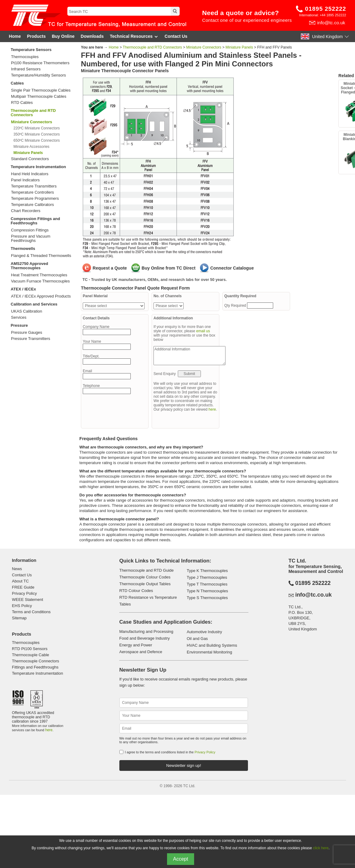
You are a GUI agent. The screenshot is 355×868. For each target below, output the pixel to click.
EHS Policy (22, 606)
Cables (17, 83)
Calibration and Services (34, 304)
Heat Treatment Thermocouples (39, 275)
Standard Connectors (30, 159)
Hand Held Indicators (30, 174)
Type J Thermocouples (207, 577)
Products (36, 36)
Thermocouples (25, 57)
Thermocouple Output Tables (145, 584)
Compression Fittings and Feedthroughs (35, 221)
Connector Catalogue (232, 268)
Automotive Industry (204, 632)
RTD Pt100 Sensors (30, 649)
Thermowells (23, 249)
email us (203, 331)
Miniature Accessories (32, 147)
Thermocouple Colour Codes (145, 577)
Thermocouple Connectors (36, 661)
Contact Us (176, 36)
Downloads (92, 36)
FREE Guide (23, 587)
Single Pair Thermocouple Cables (41, 90)
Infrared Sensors (26, 69)
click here (321, 848)
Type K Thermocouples (207, 571)
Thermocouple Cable (31, 655)
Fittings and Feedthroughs (35, 667)
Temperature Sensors (31, 50)
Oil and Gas (197, 639)
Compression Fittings (30, 230)
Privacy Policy (24, 593)
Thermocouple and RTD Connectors (33, 113)
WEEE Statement (28, 600)
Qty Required (236, 306)
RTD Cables (22, 103)
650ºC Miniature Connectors (37, 140)
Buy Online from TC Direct (168, 268)
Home (15, 36)
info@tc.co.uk (331, 23)
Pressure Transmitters (31, 339)
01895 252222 (326, 9)
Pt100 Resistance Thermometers (40, 63)
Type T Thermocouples (207, 584)
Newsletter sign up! (183, 765)
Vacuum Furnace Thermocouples (40, 281)
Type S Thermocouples (207, 598)
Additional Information (189, 356)
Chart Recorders (26, 211)
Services (19, 318)
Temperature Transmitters (34, 186)
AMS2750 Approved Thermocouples (30, 266)
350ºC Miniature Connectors (37, 134)
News (17, 569)
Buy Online (63, 36)
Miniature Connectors (204, 47)
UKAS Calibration (27, 311)
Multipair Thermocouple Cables (39, 97)
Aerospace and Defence (141, 652)
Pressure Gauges (27, 333)
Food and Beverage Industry (145, 638)
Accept (181, 859)
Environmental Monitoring (209, 652)
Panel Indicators (25, 180)
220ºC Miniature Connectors (37, 128)
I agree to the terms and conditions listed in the (170, 752)
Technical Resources (134, 36)
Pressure (19, 325)
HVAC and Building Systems (212, 645)
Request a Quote (110, 268)
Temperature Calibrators (32, 205)
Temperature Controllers (32, 192)
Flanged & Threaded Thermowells (41, 256)
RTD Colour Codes (136, 591)
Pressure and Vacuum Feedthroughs (31, 239)
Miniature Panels (239, 47)
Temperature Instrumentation (38, 167)
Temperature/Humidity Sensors (38, 75)
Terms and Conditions (31, 612)
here (212, 409)
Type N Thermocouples (207, 591)
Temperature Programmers (35, 199)
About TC (20, 581)
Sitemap (19, 618)
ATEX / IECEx (23, 289)
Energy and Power (136, 645)
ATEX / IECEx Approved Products (41, 296)
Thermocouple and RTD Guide (147, 570)
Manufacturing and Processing (146, 631)
